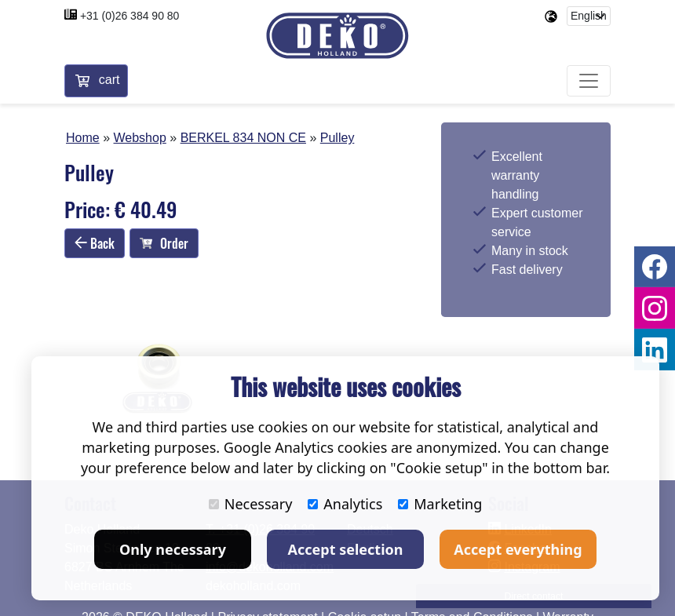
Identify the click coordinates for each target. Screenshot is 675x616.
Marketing (440, 504)
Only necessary (173, 549)
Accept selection (346, 549)
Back (95, 243)
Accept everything (518, 549)
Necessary (251, 504)
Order (164, 243)
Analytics (345, 504)
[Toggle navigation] (589, 82)
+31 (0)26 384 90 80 (130, 16)
